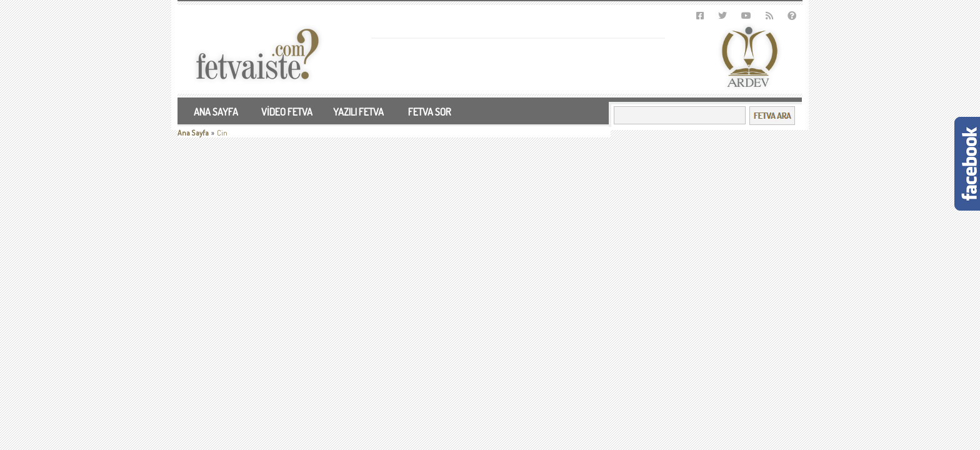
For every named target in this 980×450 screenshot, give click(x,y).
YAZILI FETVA (358, 112)
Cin (222, 133)
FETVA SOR (430, 112)
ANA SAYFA (216, 112)
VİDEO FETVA (287, 112)
